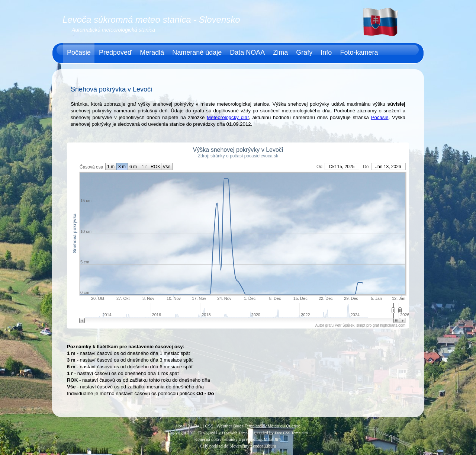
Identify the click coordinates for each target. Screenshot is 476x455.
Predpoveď (115, 52)
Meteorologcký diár (228, 117)
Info (326, 52)
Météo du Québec (284, 426)
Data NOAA (247, 52)
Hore (180, 426)
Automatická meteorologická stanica (113, 30)
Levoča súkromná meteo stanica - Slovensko (151, 20)
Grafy (304, 52)
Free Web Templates (238, 433)
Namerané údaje (197, 52)
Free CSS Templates (291, 433)
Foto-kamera (359, 52)
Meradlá (152, 52)
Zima (280, 52)
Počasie (79, 52)
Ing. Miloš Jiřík (269, 439)
